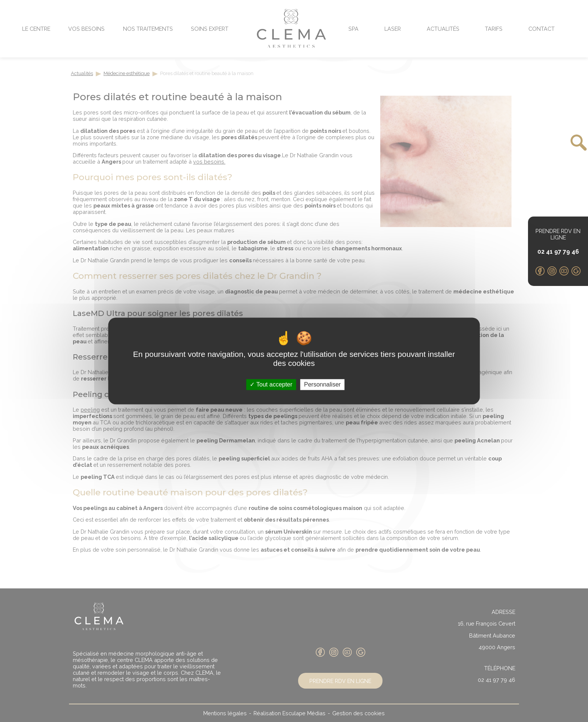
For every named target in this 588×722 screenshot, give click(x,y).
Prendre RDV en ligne (558, 234)
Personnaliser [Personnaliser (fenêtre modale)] (322, 384)
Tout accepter (271, 384)
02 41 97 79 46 (558, 252)
